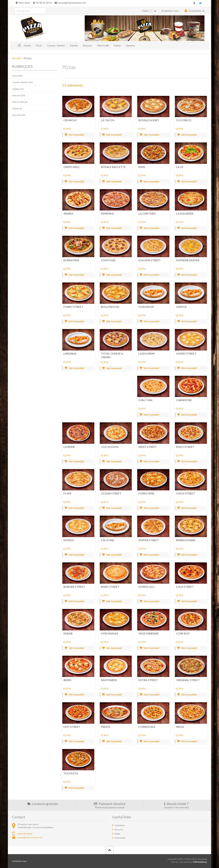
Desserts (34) (19, 115)
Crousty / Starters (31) (23, 82)
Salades (74, 46)
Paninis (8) (17, 108)
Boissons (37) (19, 95)
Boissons (87, 46)
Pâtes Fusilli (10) (20, 102)
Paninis (117, 46)
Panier (148, 11)
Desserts (130, 46)
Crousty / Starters (56, 46)
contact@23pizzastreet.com (72, 3)
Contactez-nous (19, 861)
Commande (120, 838)
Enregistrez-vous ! (170, 11)
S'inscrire (119, 830)
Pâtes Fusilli (103, 46)
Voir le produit (76, 135)
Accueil (27, 46)
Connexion (120, 825)
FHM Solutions (200, 862)
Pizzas (39, 46)
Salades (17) (18, 89)
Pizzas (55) (17, 76)
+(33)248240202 (25, 834)
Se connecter (195, 11)
